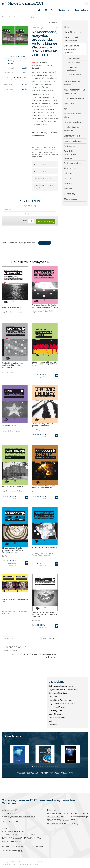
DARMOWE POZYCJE (43, 773)
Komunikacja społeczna (72, 69)
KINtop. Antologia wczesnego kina (15, 600)
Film (44, 152)
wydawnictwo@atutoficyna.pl (22, 817)
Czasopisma (70, 168)
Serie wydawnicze (73, 163)
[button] (32, 766)
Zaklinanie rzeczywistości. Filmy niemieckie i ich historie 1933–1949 (44, 614)
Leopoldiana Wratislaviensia (60, 700)
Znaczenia (53, 725)
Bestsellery (70, 194)
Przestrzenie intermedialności (45, 547)
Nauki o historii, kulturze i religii (71, 39)
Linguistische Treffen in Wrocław (62, 704)
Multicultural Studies (57, 707)
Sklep (11, 17)
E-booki (68, 173)
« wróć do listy (53, 22)
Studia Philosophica (57, 714)
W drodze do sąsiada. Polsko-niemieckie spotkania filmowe (45, 306)
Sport (67, 108)
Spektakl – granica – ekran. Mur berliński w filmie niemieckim (13, 365)
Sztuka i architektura (74, 98)
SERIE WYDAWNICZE (44, 154)
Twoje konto (6, 864)
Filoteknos (53, 697)
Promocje (69, 184)
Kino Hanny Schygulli (11, 425)
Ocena (38, 654)
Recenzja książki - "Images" (43, 178)
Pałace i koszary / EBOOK (13, 486)
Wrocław (34, 154)
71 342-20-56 (53, 813)
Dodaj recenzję (8, 638)
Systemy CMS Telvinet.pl (31, 864)
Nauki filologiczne (73, 32)
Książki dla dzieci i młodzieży (73, 129)
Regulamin (6, 846)
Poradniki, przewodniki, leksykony (70, 154)
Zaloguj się (64, 10)
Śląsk (48, 152)
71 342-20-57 (53, 817)
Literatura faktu (72, 136)
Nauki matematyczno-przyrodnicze (75, 91)
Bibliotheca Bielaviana (58, 693)
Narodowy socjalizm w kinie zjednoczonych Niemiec (43, 487)
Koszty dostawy (18, 846)
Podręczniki (70, 146)
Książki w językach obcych (73, 115)
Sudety (52, 721)
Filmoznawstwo (45, 150)
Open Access (71, 199)
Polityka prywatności (34, 846)
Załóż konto (82, 10)
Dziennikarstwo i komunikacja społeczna (27, 17)
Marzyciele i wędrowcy (11, 307)
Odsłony (24, 654)
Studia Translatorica (57, 718)
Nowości (68, 189)
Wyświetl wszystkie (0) (50, 638)
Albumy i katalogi (72, 141)
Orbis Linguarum (55, 711)
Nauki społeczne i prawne (73, 83)
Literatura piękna (72, 122)
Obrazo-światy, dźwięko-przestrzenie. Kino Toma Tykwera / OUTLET (12, 550)
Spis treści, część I (40, 164)
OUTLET (53, 152)
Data (45, 654)
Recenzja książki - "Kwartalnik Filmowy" (44, 187)
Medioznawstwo (74, 74)
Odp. (32, 654)
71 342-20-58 (53, 823)
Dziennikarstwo (73, 58)
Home (5, 17)
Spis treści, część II (40, 171)
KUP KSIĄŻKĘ (46, 221)
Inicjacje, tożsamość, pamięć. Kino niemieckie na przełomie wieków (44, 364)
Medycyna (69, 103)
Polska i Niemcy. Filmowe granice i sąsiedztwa (42, 425)
